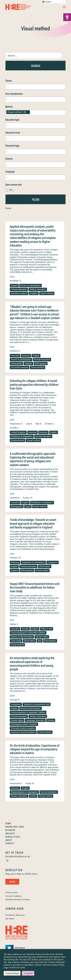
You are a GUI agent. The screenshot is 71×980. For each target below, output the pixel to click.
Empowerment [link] (17, 440)
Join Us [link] (12, 882)
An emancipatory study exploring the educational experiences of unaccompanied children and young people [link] (32, 663)
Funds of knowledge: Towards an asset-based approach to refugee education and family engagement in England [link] (33, 523)
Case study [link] (16, 641)
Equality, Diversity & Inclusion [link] (18, 899)
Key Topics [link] (10, 918)
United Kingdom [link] (18, 432)
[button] (64, 7)
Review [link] (51, 720)
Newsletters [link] (13, 837)
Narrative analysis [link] (19, 293)
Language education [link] (35, 720)
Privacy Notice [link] (11, 892)
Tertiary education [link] (38, 289)
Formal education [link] (19, 289)
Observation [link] (16, 364)
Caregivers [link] (53, 562)
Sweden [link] (28, 364)
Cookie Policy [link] (58, 965)
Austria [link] (33, 796)
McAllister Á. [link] (16, 281)
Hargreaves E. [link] (16, 424)
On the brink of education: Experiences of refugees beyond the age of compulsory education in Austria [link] (34, 749)
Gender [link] (25, 629)
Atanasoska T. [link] (16, 783)
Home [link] (8, 823)
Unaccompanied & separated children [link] (28, 633)
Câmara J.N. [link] (16, 558)
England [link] (34, 293)
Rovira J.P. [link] (28, 498)
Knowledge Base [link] (15, 827)
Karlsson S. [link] (15, 351)
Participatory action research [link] (24, 724)
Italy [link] (40, 641)
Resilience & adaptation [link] (22, 436)
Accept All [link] (28, 973)
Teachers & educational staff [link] (37, 704)
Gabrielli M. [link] (15, 498)
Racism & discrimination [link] (22, 637)
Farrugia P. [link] (15, 700)
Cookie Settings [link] (12, 973)
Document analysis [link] (20, 367)
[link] (67, 17)
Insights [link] (10, 833)
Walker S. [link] (14, 624)
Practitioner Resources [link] (15, 915)
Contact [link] (10, 843)
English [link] (14, 285)
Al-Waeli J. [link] (50, 424)
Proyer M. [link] (30, 783)
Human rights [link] (42, 637)
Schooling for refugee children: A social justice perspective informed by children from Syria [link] (34, 384)
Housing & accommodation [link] (23, 732)
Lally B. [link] (29, 424)
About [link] (9, 840)
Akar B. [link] (39, 424)
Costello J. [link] (15, 428)
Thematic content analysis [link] (23, 728)
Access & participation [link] (31, 285)
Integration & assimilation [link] (33, 562)
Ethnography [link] (41, 364)
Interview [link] (15, 356)
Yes (11, 190)
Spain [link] (28, 507)
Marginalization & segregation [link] (24, 792)
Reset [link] (8, 208)
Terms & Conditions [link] (14, 896)
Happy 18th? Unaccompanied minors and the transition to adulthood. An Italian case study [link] (35, 587)
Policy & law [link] (46, 629)
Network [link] (10, 830)
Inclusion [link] (26, 356)
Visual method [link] (47, 293)
